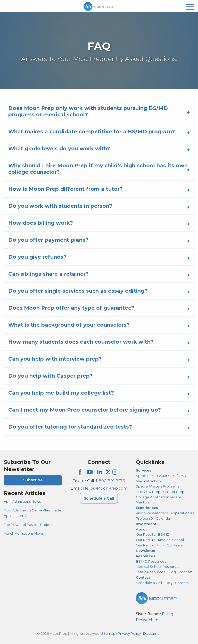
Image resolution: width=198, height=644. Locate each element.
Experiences (147, 508)
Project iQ (144, 518)
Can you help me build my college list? (61, 393)
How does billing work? (41, 223)
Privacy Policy (129, 633)
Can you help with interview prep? (55, 359)
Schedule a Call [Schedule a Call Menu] (99, 498)
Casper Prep (174, 492)
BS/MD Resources (151, 561)
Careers (182, 583)
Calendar (163, 518)
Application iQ (182, 513)
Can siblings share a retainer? (48, 274)
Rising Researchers (152, 513)
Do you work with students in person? (60, 206)
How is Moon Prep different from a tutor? (65, 189)
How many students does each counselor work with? (81, 342)
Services (144, 470)
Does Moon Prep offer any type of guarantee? (71, 308)
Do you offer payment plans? (48, 240)
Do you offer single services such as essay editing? (78, 291)
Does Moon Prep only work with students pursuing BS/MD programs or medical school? (88, 111)
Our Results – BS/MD (153, 534)
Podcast (186, 572)
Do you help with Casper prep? (50, 376)
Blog (172, 572)
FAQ (168, 583)
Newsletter (146, 551)
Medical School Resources (158, 567)
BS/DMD (179, 476)
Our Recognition (150, 545)
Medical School (149, 481)
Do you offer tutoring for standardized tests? (70, 427)
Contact (143, 577)
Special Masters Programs (158, 486)
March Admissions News (24, 533)
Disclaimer (152, 633)
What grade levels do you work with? (59, 149)
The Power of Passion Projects (29, 525)
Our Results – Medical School (160, 540)
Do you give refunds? (37, 257)
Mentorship (145, 502)
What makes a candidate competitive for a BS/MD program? (92, 132)
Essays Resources (150, 572)
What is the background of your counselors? (69, 325)
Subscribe (33, 480)
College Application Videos (159, 497)
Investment (146, 524)
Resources (146, 556)
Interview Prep (148, 492)
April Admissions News (22, 501)
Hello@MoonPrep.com (105, 488)
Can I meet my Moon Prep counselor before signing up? (85, 410)
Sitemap (108, 633)
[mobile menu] (190, 6)
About (141, 529)
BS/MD (163, 476)
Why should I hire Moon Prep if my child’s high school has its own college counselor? (98, 169)
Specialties (145, 476)
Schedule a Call (149, 583)
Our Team (175, 545)
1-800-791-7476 (110, 481)
